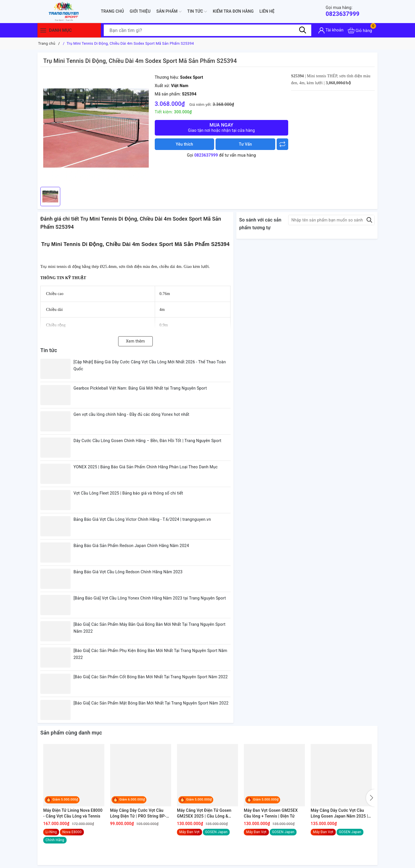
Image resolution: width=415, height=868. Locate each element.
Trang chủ (112, 11)
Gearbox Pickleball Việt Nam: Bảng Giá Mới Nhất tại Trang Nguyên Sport (140, 388)
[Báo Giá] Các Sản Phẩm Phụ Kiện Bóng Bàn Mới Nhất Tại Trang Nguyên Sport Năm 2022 (150, 654)
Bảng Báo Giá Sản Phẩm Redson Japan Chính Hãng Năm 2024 (131, 546)
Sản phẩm (169, 12)
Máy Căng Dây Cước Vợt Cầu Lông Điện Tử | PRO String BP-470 (138, 813)
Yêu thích (184, 144)
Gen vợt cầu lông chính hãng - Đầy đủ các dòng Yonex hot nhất (131, 414)
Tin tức (197, 12)
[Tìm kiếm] (303, 30)
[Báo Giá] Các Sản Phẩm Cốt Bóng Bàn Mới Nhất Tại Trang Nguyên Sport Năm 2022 (151, 677)
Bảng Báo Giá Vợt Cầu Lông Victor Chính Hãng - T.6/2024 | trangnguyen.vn (142, 519)
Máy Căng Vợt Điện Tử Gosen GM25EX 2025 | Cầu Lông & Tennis (204, 813)
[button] (370, 798)
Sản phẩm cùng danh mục (71, 733)
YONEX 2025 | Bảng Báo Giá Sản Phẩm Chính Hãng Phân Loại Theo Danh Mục (146, 467)
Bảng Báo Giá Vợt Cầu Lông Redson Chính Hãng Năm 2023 (128, 572)
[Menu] (43, 30)
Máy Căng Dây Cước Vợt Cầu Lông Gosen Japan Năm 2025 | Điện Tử (339, 813)
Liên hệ (267, 11)
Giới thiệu (140, 11)
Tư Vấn (246, 144)
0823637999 (343, 11)
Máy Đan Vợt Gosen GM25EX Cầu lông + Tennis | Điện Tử (271, 813)
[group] (96, 128)
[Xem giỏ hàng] (360, 30)
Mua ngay (221, 128)
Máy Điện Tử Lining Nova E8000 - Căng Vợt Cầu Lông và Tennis (73, 813)
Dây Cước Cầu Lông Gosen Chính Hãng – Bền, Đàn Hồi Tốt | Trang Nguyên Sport (147, 441)
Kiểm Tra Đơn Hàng (233, 11)
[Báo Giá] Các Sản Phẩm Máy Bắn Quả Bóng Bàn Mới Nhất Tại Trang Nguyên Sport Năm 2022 (149, 628)
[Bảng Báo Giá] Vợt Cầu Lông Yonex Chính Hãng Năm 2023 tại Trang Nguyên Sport (150, 598)
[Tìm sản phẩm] (207, 30)
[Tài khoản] (331, 30)
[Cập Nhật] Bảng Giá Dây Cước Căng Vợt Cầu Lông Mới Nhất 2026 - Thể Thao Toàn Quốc (150, 365)
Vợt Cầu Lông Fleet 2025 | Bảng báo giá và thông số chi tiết (128, 493)
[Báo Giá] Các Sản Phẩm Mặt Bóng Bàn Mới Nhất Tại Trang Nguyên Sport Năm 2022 (151, 703)
